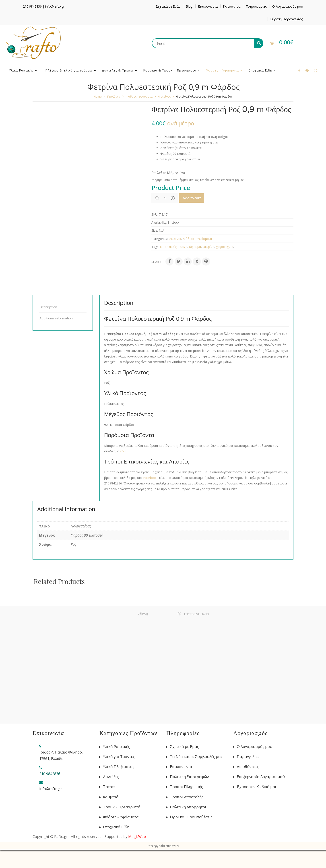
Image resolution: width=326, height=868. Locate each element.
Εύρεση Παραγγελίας (287, 19)
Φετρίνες (164, 115)
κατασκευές (168, 265)
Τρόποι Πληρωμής (186, 805)
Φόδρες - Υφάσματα (139, 115)
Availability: (159, 241)
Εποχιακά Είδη (116, 845)
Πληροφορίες (256, 6)
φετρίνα (208, 265)
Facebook (150, 496)
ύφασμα (195, 265)
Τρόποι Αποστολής (187, 815)
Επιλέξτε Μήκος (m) (168, 191)
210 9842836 (32, 6)
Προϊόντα (114, 115)
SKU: (155, 233)
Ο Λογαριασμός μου (288, 6)
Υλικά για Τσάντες (119, 775)
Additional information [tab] (56, 336)
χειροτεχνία (225, 265)
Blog (189, 6)
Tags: (155, 265)
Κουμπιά (111, 815)
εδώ (123, 469)
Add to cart (198, 216)
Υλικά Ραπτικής (117, 765)
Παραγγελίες (248, 775)
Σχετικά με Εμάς (168, 6)
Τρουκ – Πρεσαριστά (122, 825)
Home (98, 115)
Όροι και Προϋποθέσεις (191, 835)
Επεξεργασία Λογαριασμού (261, 795)
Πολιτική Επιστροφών (189, 795)
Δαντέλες (111, 795)
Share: (156, 280)
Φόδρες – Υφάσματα (121, 835)
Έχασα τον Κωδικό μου (257, 805)
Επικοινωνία (208, 6)
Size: (155, 249)
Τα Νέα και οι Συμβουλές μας (196, 775)
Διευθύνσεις (248, 785)
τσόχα (183, 265)
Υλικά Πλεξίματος (119, 785)
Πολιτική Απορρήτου (189, 825)
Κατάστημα (232, 6)
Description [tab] (48, 325)
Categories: (160, 257)
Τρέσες (109, 805)
